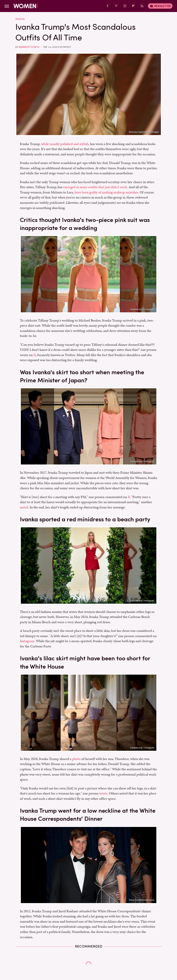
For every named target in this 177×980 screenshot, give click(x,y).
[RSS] (142, 6)
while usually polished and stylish (65, 144)
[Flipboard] (133, 6)
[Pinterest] (116, 6)
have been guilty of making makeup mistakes (106, 192)
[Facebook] (108, 6)
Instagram (27, 641)
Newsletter (160, 6)
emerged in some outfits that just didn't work (95, 187)
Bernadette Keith (29, 47)
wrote (103, 793)
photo (76, 759)
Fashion (20, 19)
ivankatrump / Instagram (142, 309)
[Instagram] (125, 6)
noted (24, 507)
